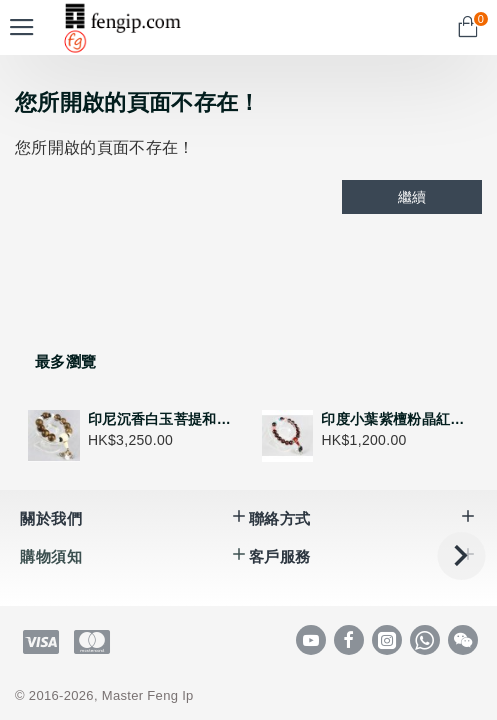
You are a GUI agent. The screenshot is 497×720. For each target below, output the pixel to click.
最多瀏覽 (65, 361)
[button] (461, 556)
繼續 (412, 197)
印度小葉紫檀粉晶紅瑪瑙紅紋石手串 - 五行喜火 (395, 419)
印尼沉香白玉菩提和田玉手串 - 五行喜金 (162, 419)
